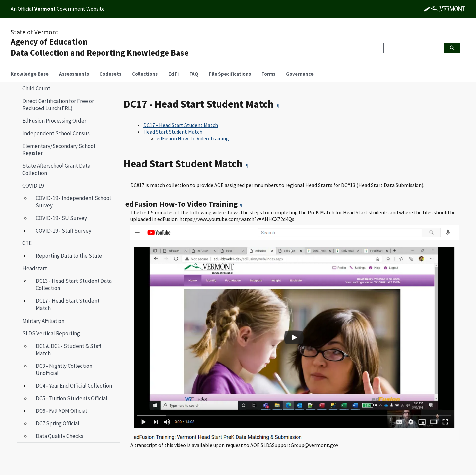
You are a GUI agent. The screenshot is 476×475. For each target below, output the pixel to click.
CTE (27, 243)
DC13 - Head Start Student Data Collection (74, 284)
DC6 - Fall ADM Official (61, 411)
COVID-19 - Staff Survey (63, 231)
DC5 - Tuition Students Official (72, 398)
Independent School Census (56, 133)
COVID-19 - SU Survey (61, 218)
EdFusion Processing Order (54, 121)
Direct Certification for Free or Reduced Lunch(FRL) (58, 105)
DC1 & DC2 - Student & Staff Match (69, 350)
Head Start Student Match (173, 132)
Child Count (36, 88)
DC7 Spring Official (58, 423)
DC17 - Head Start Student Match (65, 304)
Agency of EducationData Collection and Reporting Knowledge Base (100, 47)
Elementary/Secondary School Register (59, 150)
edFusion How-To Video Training (193, 138)
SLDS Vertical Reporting (51, 333)
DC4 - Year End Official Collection (74, 386)
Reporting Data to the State (69, 256)
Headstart (32, 268)
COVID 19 (33, 186)
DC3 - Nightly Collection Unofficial (64, 369)
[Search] (414, 48)
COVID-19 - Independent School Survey (73, 202)
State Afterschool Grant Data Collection (56, 169)
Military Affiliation (43, 321)
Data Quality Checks (59, 436)
